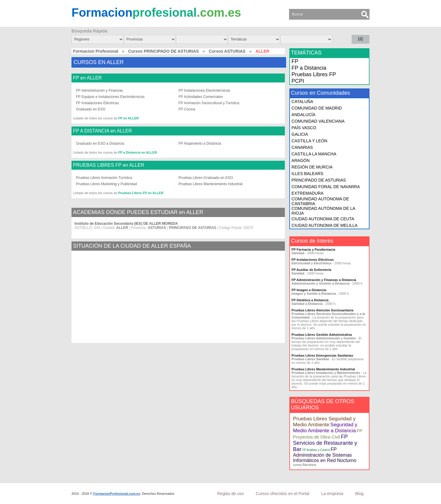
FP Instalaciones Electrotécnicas (204, 90)
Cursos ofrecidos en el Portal (282, 494)
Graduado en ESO (91, 109)
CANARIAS (302, 147)
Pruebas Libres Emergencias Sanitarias (322, 355)
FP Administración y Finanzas (100, 90)
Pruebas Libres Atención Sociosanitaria (322, 310)
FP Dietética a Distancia (310, 300)
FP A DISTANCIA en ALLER (103, 131)
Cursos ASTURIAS (227, 51)
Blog (359, 494)
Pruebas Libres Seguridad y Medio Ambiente (324, 422)
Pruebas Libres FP (314, 74)
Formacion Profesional (96, 51)
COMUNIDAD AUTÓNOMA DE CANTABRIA (320, 201)
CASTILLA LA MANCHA (314, 154)
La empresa (332, 494)
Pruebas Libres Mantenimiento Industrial (211, 184)
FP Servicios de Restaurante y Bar (325, 443)
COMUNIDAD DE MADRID (317, 108)
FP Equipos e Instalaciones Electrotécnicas (110, 97)
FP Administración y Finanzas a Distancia (324, 280)
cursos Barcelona (304, 465)
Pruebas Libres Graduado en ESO (206, 178)
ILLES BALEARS (307, 174)
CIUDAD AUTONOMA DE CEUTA (323, 219)
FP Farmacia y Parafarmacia (313, 249)
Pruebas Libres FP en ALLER (141, 193)
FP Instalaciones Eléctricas (97, 103)
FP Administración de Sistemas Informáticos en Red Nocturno (325, 455)
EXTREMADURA (307, 193)
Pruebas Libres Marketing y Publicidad (107, 184)
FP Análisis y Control (316, 450)
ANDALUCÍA (303, 115)
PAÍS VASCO (304, 128)
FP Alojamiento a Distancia (200, 143)
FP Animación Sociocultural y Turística (209, 103)
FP (295, 61)
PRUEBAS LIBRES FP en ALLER (109, 165)
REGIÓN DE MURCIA (312, 167)
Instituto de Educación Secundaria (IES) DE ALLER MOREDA (126, 224)
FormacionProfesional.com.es (117, 494)
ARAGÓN (301, 160)
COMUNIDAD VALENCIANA (318, 121)
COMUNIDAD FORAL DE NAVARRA (326, 187)
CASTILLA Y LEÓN (309, 141)
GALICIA (300, 134)
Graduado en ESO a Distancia (100, 143)
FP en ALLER (87, 78)
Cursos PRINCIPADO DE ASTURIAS (163, 51)
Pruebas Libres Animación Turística (104, 178)
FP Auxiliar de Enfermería (311, 270)
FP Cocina (187, 109)
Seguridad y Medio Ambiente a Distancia (325, 428)
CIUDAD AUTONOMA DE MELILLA (324, 225)
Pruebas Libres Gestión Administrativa (322, 335)
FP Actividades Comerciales (201, 97)
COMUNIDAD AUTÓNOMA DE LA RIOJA (323, 211)
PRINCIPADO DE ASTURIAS (319, 180)
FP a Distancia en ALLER (138, 152)
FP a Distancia (309, 68)
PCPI (298, 81)
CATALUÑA (302, 102)
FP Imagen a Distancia (309, 290)
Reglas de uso (231, 494)
